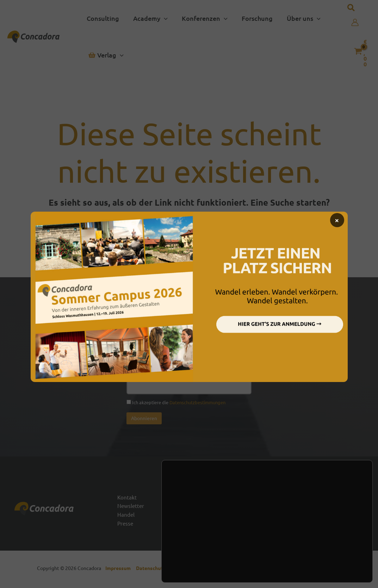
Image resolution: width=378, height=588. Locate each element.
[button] (148, 18)
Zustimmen (326, 538)
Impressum (120, 570)
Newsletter (131, 507)
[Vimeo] (361, 513)
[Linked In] (343, 513)
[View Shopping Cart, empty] (361, 51)
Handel (126, 516)
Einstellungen (201, 556)
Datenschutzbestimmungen (197, 402)
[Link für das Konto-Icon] (355, 22)
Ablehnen (326, 553)
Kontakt (127, 498)
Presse (126, 526)
